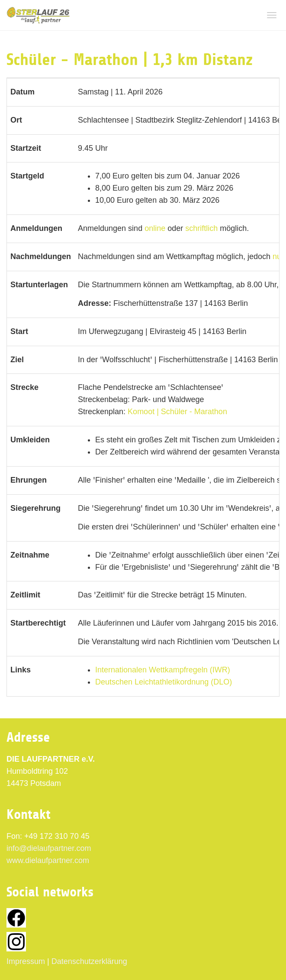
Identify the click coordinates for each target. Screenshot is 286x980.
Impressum (26, 961)
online (155, 228)
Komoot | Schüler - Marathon (177, 412)
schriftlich (201, 228)
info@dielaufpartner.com (49, 848)
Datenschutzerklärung (89, 961)
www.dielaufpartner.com (48, 860)
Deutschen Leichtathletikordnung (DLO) (164, 682)
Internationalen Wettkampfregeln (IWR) (163, 670)
